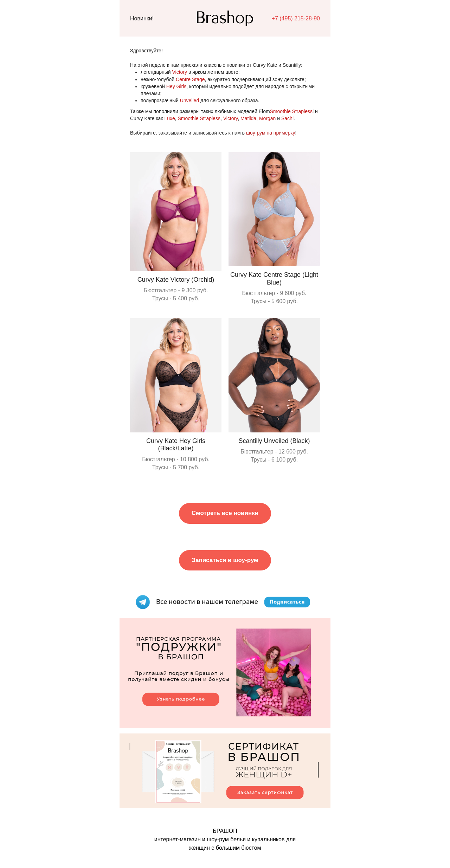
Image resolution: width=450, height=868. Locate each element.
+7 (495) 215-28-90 (296, 18)
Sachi (287, 118)
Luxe (169, 118)
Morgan (267, 118)
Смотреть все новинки (225, 513)
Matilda (248, 118)
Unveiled (189, 100)
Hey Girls (176, 86)
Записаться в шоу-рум (225, 560)
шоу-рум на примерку (271, 133)
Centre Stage (190, 79)
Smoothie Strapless (291, 111)
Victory (180, 72)
